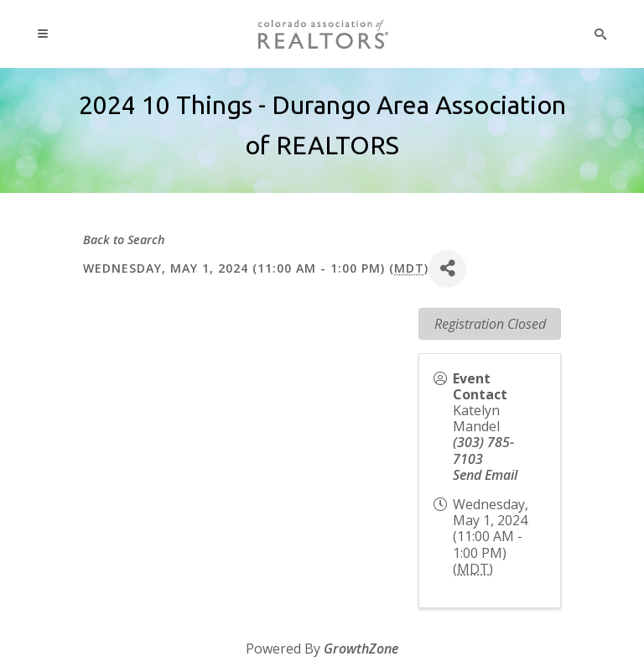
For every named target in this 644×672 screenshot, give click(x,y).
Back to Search (124, 240)
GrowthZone (361, 649)
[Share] (447, 269)
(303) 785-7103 (483, 450)
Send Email (485, 475)
